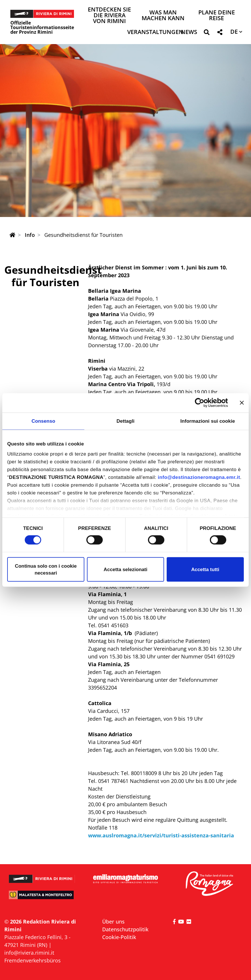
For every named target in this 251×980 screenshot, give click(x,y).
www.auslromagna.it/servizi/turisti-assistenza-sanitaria (161, 835)
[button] (207, 33)
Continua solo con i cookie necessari (46, 569)
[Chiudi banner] (242, 403)
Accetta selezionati (126, 569)
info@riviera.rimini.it (29, 953)
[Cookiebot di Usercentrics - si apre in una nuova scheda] (203, 403)
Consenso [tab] (43, 421)
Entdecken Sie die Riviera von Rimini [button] (109, 16)
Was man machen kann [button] (163, 16)
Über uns (113, 922)
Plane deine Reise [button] (217, 16)
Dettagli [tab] (126, 421)
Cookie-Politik (119, 937)
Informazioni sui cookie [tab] (208, 421)
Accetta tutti (205, 569)
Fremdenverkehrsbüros (33, 960)
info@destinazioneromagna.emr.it (199, 477)
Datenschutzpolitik (125, 929)
